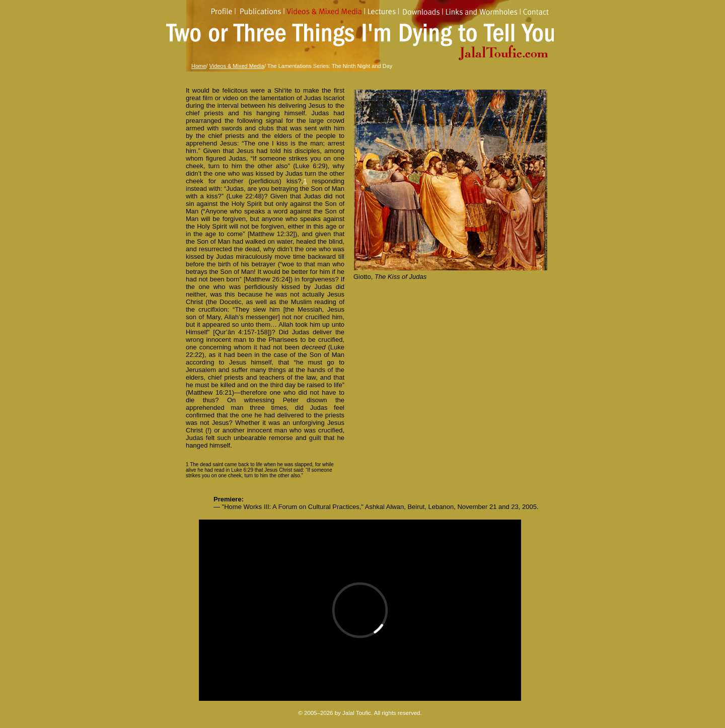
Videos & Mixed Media (236, 66)
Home (199, 66)
